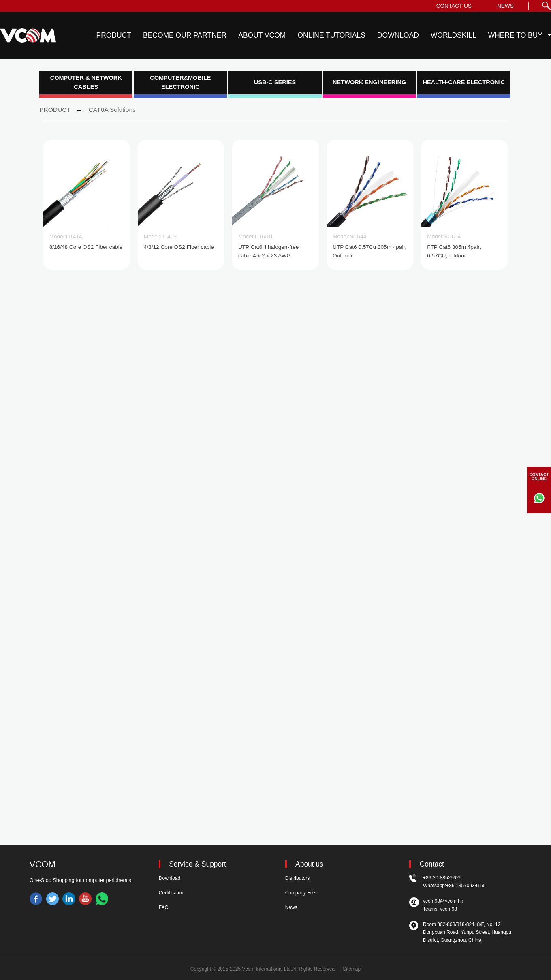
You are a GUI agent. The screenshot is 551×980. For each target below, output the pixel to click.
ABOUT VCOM (262, 35)
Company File (300, 893)
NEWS (505, 6)
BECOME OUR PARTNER (185, 35)
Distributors (298, 878)
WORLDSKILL (454, 35)
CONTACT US (454, 6)
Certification (172, 893)
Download (170, 878)
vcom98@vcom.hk (443, 901)
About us (309, 864)
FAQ (164, 907)
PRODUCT (114, 35)
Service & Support (198, 864)
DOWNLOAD (398, 35)
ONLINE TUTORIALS (332, 35)
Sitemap (352, 969)
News (291, 907)
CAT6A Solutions (112, 110)
